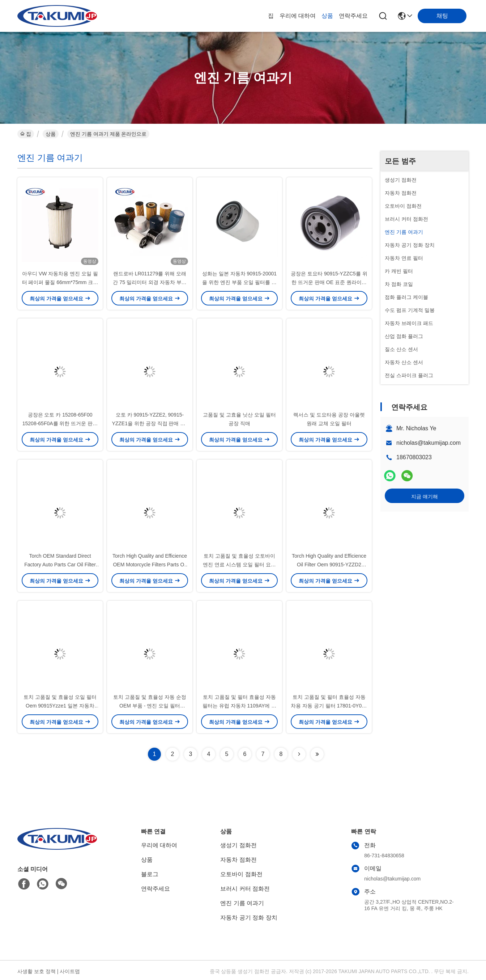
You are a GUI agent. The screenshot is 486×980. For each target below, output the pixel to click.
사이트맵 (70, 971)
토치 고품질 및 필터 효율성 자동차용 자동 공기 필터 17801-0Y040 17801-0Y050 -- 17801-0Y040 (329, 706)
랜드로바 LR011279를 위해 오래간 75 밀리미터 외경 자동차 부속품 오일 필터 (150, 282)
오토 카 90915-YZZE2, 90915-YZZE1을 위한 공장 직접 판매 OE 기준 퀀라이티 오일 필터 (150, 423)
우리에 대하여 (298, 16)
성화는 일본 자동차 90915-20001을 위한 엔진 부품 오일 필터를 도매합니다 (239, 282)
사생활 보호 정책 (37, 971)
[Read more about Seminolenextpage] (299, 754)
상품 (327, 16)
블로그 (150, 874)
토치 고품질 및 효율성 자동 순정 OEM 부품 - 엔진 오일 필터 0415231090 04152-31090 (150, 706)
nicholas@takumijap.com (429, 443)
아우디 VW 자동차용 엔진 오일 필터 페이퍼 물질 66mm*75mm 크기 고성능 (60, 282)
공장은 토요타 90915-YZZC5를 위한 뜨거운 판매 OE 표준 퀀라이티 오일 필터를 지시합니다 (329, 282)
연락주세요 (353, 16)
